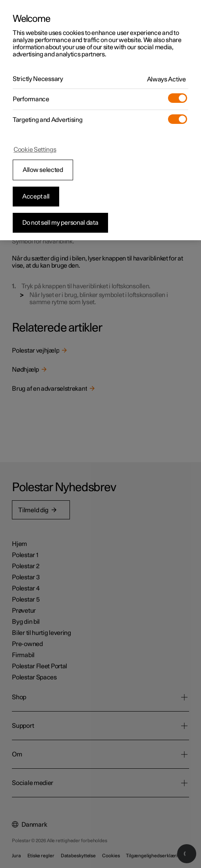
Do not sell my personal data (60, 223)
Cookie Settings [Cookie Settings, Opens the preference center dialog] (35, 150)
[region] (100, 120)
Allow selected (43, 170)
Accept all (36, 197)
